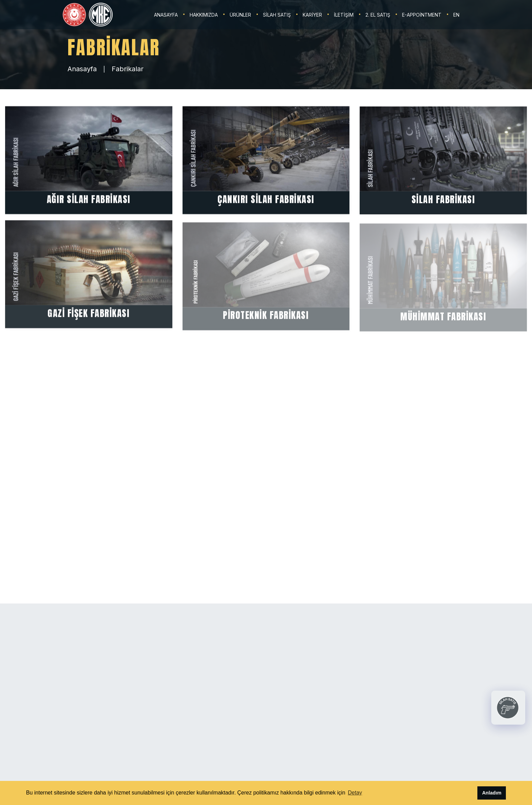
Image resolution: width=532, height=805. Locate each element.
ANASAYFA (166, 15)
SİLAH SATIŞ (277, 15)
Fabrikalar (128, 69)
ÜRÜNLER (240, 15)
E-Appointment (422, 15)
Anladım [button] (492, 793)
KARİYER (312, 15)
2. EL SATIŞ (378, 15)
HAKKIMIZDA (204, 15)
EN (456, 15)
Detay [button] (355, 793)
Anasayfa (82, 69)
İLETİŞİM (344, 15)
